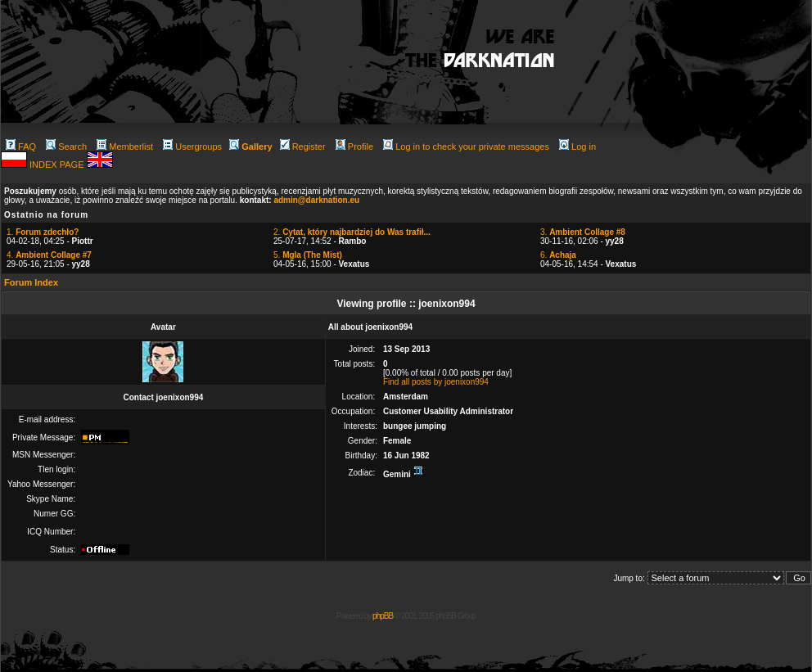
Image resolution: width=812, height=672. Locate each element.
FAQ (21, 147)
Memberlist (125, 147)
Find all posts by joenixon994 (436, 382)
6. (558, 255)
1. (43, 232)
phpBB (383, 616)
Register (303, 147)
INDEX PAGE (58, 165)
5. (308, 255)
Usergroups (192, 147)
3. (583, 232)
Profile (354, 147)
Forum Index (31, 282)
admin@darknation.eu (316, 200)
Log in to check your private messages (466, 147)
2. (352, 232)
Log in (577, 147)
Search (66, 147)
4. (49, 255)
